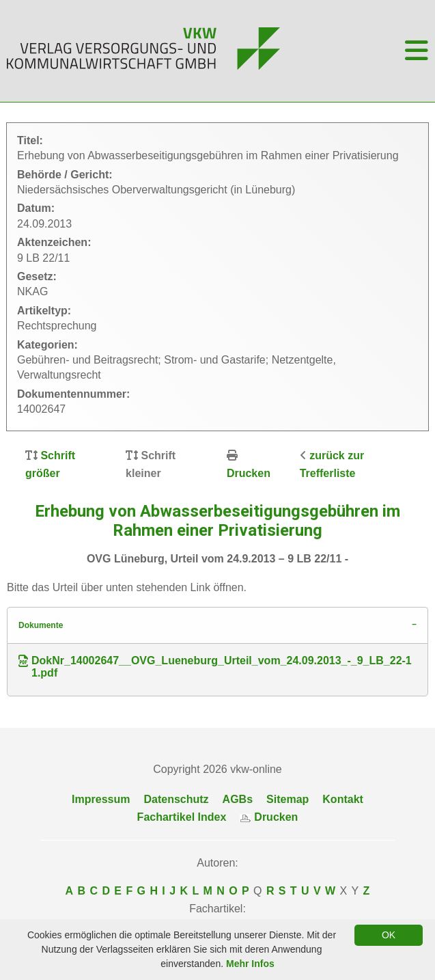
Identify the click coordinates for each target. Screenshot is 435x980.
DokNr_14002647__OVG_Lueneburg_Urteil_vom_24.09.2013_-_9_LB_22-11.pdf (215, 667)
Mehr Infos (250, 964)
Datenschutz (176, 799)
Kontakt (343, 799)
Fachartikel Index (182, 817)
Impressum (101, 799)
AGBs (238, 799)
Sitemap (287, 799)
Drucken (249, 473)
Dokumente (41, 625)
